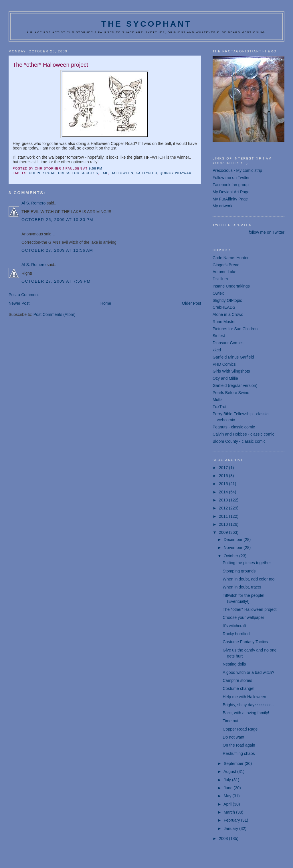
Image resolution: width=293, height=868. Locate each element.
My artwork (222, 206)
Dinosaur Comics (228, 343)
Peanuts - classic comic (234, 427)
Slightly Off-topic (227, 300)
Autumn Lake (224, 272)
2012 (224, 508)
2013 (224, 500)
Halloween (122, 173)
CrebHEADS (224, 307)
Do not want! (234, 737)
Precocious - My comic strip (237, 170)
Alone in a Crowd (228, 314)
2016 (224, 476)
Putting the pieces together (247, 563)
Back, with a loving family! (246, 713)
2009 (224, 532)
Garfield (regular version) (235, 385)
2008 (224, 839)
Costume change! (238, 688)
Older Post (192, 303)
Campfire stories (237, 680)
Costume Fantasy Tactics (245, 642)
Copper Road (42, 173)
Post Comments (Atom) (55, 314)
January (231, 828)
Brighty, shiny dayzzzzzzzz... (248, 705)
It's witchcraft (234, 626)
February (232, 820)
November (234, 548)
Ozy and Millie (225, 378)
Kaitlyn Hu (146, 173)
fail (104, 173)
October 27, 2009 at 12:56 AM (57, 250)
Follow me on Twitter (231, 178)
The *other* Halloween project (250, 609)
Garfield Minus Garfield (233, 357)
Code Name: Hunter (231, 258)
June (229, 788)
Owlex (218, 293)
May (228, 796)
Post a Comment (24, 295)
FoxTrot (219, 407)
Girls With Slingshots (231, 371)
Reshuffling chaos (239, 753)
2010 (224, 524)
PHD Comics (224, 364)
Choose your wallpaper (243, 617)
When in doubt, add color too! (249, 579)
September (234, 763)
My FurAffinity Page (230, 199)
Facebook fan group (231, 185)
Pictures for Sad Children (235, 329)
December (234, 540)
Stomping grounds (239, 571)
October (231, 556)
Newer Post (19, 303)
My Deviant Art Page (231, 192)
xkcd (217, 350)
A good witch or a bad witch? (248, 672)
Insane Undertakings (231, 286)
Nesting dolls (234, 664)
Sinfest (219, 336)
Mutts (218, 399)
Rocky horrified (236, 634)
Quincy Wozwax (176, 173)
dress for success (78, 173)
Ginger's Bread (226, 265)
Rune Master (224, 322)
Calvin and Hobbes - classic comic (243, 434)
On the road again (239, 745)
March (230, 812)
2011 (224, 516)
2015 (224, 484)
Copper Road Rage (240, 729)
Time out (230, 721)
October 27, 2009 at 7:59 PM (56, 281)
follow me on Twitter (267, 232)
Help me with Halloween (244, 697)
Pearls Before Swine (231, 393)
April (228, 804)
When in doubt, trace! (242, 587)
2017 (224, 468)
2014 (224, 492)
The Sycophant (146, 24)
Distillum (220, 279)
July (228, 780)
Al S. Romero (33, 203)
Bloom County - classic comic (239, 441)
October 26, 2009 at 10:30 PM (57, 220)
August (230, 771)
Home (106, 303)
